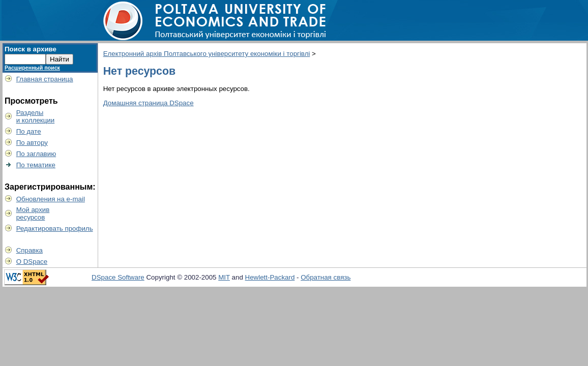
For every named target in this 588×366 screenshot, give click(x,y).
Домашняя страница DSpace (149, 103)
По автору (32, 143)
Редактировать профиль (55, 228)
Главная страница (45, 79)
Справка (30, 250)
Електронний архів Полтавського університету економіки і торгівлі (207, 54)
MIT (224, 277)
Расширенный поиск (32, 68)
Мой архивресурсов (33, 213)
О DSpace (32, 262)
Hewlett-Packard (270, 277)
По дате (29, 131)
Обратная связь (326, 277)
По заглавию (36, 154)
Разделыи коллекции (36, 116)
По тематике (36, 165)
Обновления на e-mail (51, 199)
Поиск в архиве (31, 49)
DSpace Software (118, 277)
